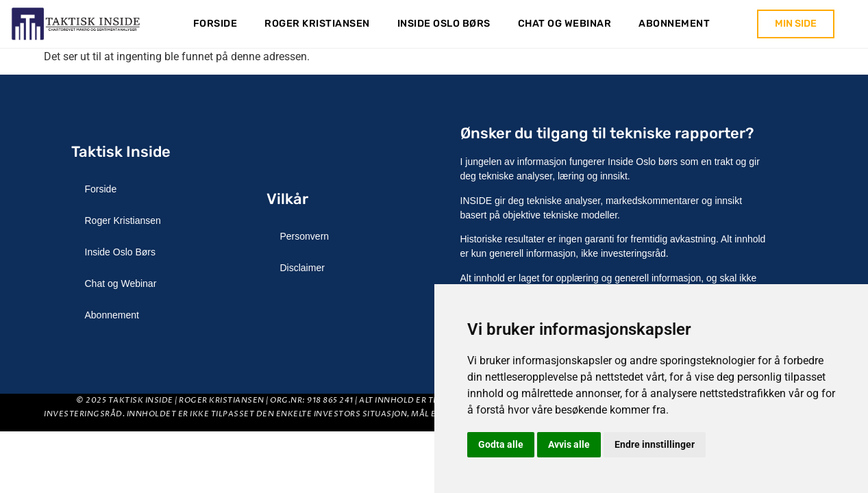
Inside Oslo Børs (444, 24)
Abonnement (674, 24)
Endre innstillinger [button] (655, 444)
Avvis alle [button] (569, 444)
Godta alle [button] (501, 444)
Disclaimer (302, 268)
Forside (215, 24)
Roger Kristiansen (317, 24)
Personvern (305, 236)
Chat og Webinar (565, 24)
